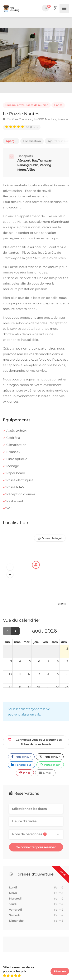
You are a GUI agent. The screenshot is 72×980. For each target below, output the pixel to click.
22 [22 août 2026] (57, 687)
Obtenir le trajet (52, 538)
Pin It (25, 773)
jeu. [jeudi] (36, 642)
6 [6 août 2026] (39, 661)
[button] (10, 567)
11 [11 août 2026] (20, 674)
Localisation (32, 141)
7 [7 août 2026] (48, 661)
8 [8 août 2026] (58, 661)
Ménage (13, 466)
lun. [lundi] (8, 642)
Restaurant (15, 501)
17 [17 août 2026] (10, 687)
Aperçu (11, 141)
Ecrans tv (13, 452)
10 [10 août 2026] (10, 674)
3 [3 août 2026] (11, 661)
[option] (36, 55)
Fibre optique (17, 459)
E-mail (45, 773)
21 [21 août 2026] (48, 687)
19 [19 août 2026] (29, 687)
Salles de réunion (37, 105)
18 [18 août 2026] (20, 687)
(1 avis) (32, 127)
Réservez (60, 971)
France (58, 105)
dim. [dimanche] (64, 642)
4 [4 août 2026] (20, 661)
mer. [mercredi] (27, 642)
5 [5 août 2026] (30, 661)
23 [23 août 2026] (67, 687)
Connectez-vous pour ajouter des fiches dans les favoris (35, 741)
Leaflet (62, 604)
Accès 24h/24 (17, 431)
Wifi (9, 508)
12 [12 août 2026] (29, 674)
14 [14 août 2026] (48, 674)
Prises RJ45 (15, 487)
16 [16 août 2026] (67, 674)
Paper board (16, 473)
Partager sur (21, 757)
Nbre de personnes (29, 834)
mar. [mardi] (17, 642)
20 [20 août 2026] (38, 687)
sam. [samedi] (55, 642)
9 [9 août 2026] (67, 661)
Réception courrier (21, 494)
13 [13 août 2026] (39, 674)
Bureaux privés (15, 105)
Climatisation (16, 445)
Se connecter (55, 8)
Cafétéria (13, 438)
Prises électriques (20, 480)
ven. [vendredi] (46, 642)
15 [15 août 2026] (58, 674)
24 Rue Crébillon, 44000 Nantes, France (35, 119)
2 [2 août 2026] (67, 648)
